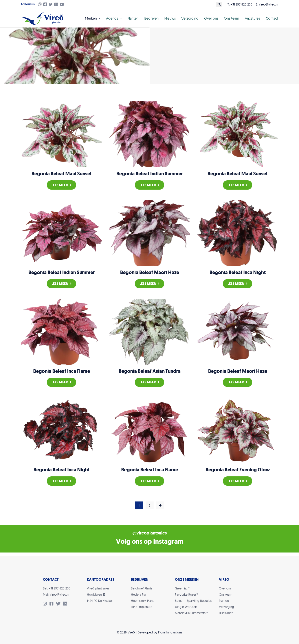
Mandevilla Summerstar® (191, 613)
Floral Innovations (170, 632)
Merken (91, 18)
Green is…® (182, 588)
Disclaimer (226, 613)
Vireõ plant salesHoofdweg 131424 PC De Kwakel (100, 595)
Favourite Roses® (186, 595)
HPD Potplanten (142, 607)
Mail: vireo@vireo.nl (56, 595)
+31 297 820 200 (241, 4)
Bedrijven (151, 18)
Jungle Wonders (186, 607)
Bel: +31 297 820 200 (57, 588)
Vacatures (252, 18)
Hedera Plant (140, 595)
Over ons (211, 18)
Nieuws (170, 18)
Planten (133, 18)
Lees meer (61, 185)
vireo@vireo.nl (269, 4)
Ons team (232, 18)
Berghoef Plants (142, 588)
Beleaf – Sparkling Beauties (193, 601)
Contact (272, 18)
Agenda (113, 18)
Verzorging (190, 18)
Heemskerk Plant (142, 601)
